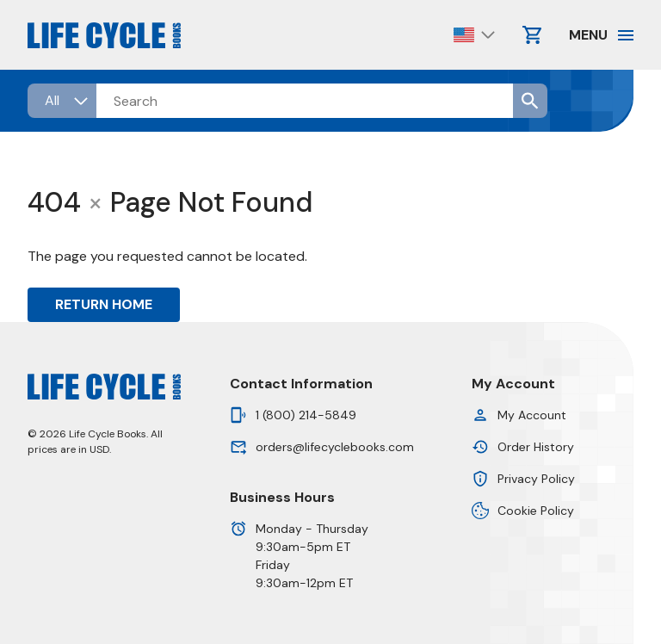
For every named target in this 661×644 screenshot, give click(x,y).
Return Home (104, 304)
